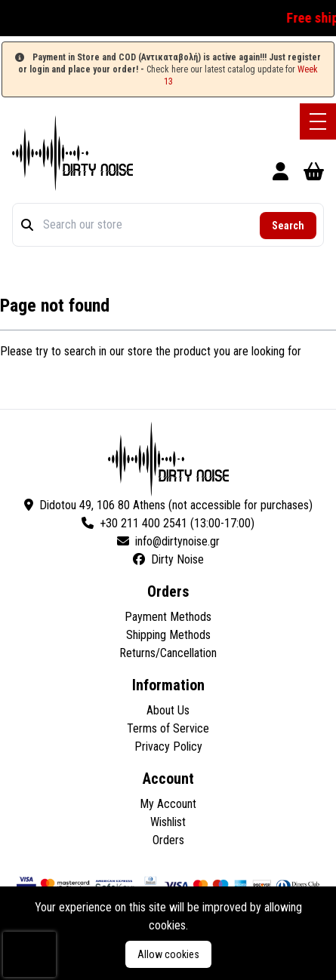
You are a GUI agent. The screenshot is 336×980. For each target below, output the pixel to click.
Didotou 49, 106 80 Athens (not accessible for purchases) (168, 505)
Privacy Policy (168, 747)
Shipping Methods (168, 635)
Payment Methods (168, 617)
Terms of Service (168, 728)
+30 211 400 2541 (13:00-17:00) (168, 523)
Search (288, 226)
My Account (168, 804)
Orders (168, 840)
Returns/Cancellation (168, 653)
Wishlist (168, 822)
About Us (168, 710)
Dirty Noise (168, 559)
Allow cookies (168, 954)
